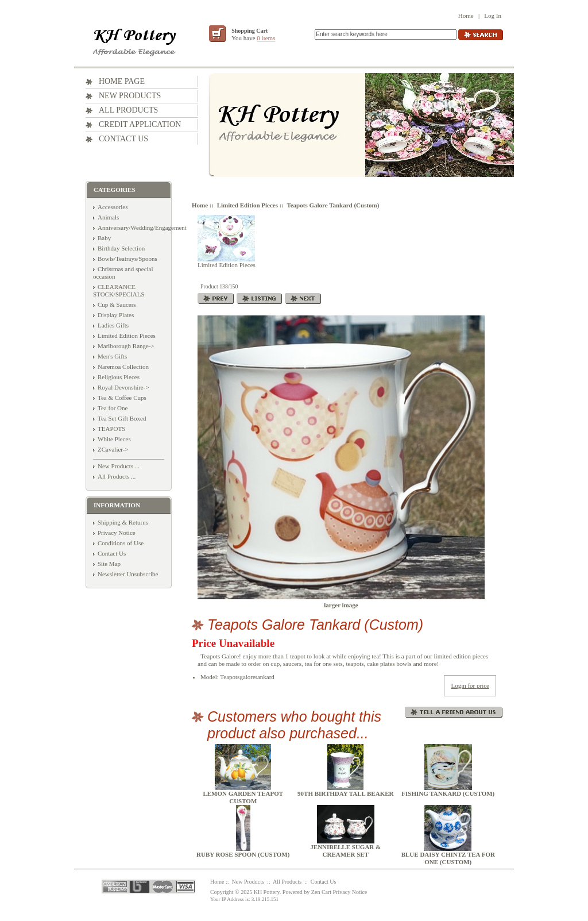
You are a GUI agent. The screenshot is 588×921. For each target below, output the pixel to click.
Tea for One (113, 408)
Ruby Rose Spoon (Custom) (243, 854)
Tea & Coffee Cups (122, 398)
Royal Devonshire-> (123, 387)
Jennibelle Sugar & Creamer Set (345, 851)
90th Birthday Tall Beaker (345, 793)
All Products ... (117, 476)
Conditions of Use (121, 543)
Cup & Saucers (117, 305)
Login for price (470, 685)
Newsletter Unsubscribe (128, 574)
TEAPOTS (111, 429)
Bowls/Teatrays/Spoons (127, 259)
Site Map (109, 564)
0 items (266, 38)
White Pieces (114, 439)
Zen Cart (321, 892)
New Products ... (119, 466)
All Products (128, 110)
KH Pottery (267, 892)
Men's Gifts (112, 356)
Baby (104, 238)
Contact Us (123, 139)
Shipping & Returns (123, 522)
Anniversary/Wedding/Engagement (142, 228)
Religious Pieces (119, 377)
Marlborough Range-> (126, 346)
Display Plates (116, 315)
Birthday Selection (121, 248)
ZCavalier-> (113, 449)
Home (466, 16)
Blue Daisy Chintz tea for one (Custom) (448, 858)
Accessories (113, 207)
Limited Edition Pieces (247, 205)
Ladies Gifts (113, 325)
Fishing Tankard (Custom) (448, 793)
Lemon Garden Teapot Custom (243, 797)
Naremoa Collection (123, 367)
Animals (108, 217)
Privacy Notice (117, 533)
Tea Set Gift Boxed (122, 418)
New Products (130, 96)
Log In (493, 16)
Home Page (122, 81)
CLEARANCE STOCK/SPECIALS (119, 290)
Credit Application (140, 124)
